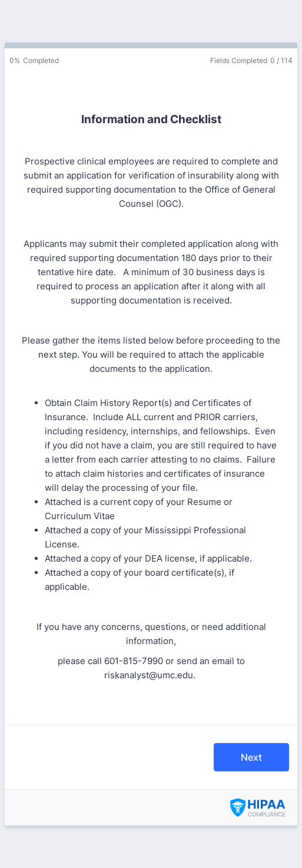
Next (251, 757)
